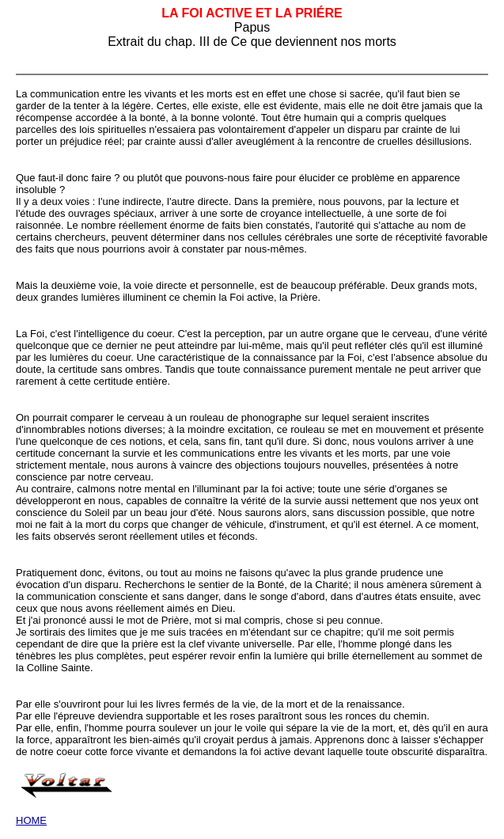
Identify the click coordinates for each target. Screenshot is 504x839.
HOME (31, 820)
